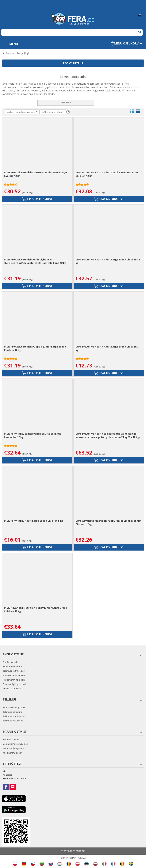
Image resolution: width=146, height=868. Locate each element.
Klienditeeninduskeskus (15, 778)
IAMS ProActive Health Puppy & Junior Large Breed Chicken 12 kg (35, 348)
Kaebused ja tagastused (14, 748)
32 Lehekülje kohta (53, 112)
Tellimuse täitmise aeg (14, 671)
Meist (6, 771)
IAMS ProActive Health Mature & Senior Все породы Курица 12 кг (36, 174)
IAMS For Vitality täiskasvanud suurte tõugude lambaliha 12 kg (33, 435)
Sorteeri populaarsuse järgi (22, 112)
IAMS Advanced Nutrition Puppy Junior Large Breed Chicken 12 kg (36, 609)
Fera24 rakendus (11, 662)
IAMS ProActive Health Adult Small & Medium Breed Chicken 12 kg (107, 174)
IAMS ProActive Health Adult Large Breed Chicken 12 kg (108, 261)
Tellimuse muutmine (13, 721)
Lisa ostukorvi (37, 199)
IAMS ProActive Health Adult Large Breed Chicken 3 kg (107, 348)
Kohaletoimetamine (13, 666)
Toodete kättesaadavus (14, 675)
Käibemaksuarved (12, 739)
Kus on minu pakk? (12, 753)
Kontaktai (8, 775)
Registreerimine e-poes (14, 680)
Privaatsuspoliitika (12, 688)
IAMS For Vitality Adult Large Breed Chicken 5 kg (33, 521)
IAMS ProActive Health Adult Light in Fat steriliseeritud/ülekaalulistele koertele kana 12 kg (35, 261)
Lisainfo (66, 103)
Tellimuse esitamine (13, 712)
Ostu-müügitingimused (14, 684)
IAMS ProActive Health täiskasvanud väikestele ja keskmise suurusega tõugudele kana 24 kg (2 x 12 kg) (108, 435)
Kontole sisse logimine (14, 707)
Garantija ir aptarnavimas (15, 744)
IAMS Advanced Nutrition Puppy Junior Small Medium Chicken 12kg (108, 522)
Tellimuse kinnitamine (14, 716)
